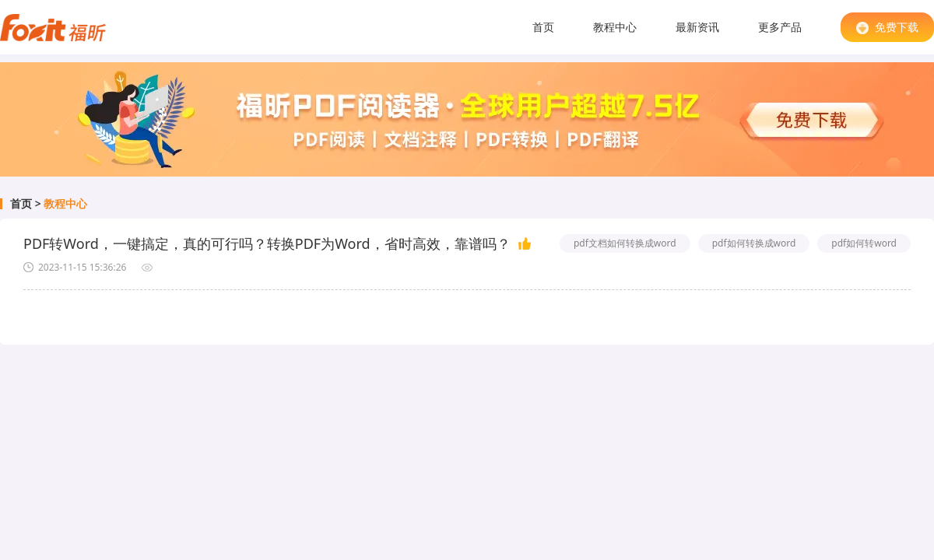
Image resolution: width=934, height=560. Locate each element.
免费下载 (887, 27)
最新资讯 (697, 27)
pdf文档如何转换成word (625, 243)
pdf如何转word (864, 243)
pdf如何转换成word (754, 243)
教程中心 (615, 27)
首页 (543, 27)
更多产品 (780, 27)
